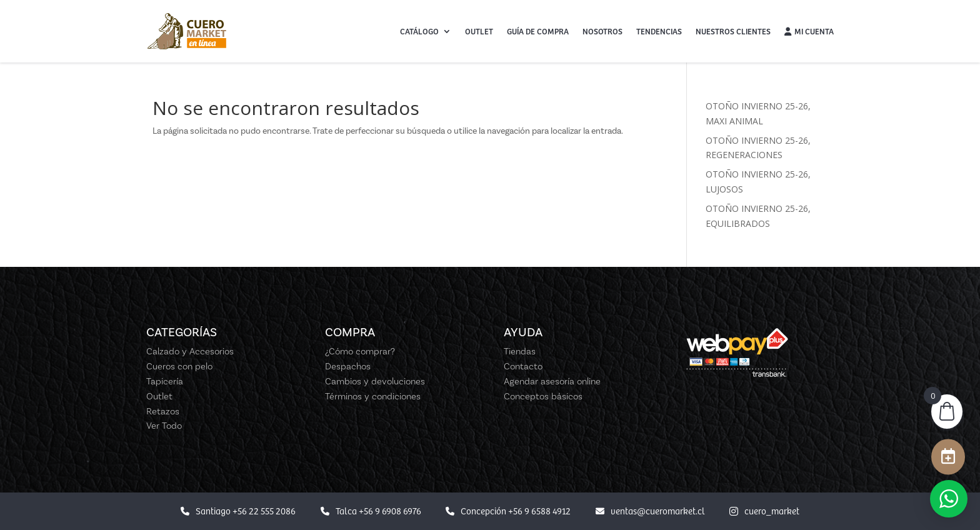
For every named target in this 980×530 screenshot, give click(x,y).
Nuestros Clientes (733, 31)
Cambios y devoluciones (375, 381)
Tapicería (165, 381)
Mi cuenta (809, 31)
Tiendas (520, 351)
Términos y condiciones (373, 396)
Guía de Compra (538, 31)
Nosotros (602, 31)
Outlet (479, 31)
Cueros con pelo (179, 366)
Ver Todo (164, 426)
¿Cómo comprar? (360, 351)
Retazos (163, 411)
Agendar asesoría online (552, 381)
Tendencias (659, 31)
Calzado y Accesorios (190, 351)
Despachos (348, 366)
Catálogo (419, 31)
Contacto (523, 366)
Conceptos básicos (543, 396)
